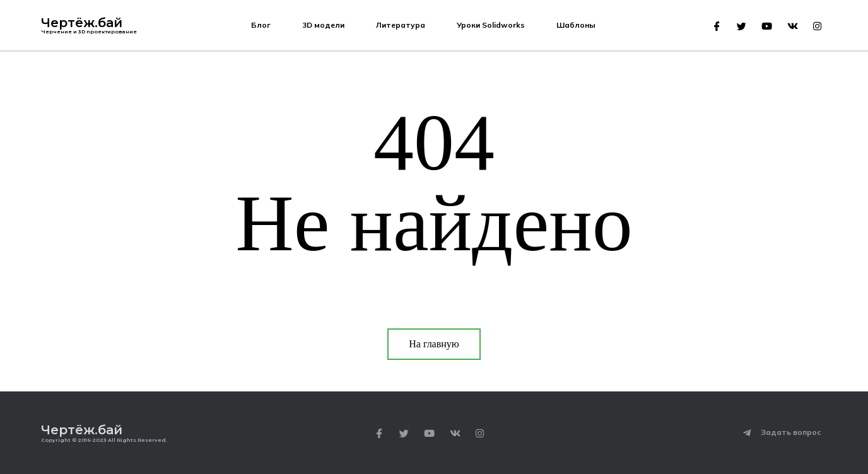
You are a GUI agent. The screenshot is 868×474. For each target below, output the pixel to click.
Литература (401, 25)
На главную (434, 344)
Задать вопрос (791, 432)
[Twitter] (742, 26)
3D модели (323, 25)
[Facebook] (717, 26)
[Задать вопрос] (747, 433)
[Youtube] (767, 26)
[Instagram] (817, 26)
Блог (261, 25)
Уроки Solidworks (491, 25)
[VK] (793, 26)
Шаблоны (576, 25)
